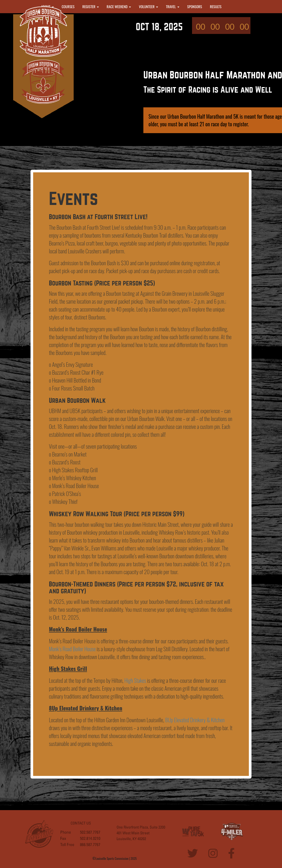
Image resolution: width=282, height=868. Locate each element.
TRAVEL (173, 6)
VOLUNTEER (148, 6)
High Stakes (135, 680)
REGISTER (91, 6)
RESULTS (216, 6)
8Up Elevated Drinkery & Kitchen (195, 720)
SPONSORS (195, 6)
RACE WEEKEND (119, 6)
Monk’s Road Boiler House (72, 649)
